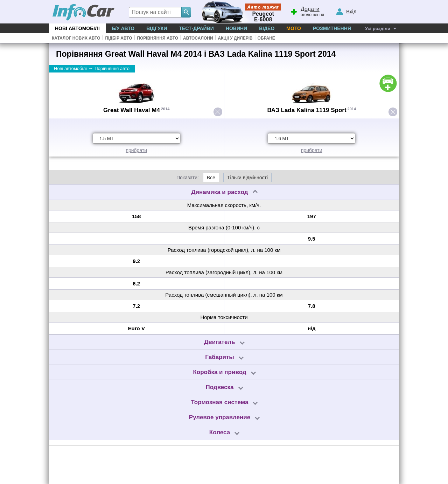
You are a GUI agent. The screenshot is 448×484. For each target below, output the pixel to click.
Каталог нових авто (76, 38)
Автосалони (198, 38)
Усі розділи (378, 29)
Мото (294, 28)
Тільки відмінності (247, 178)
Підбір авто (118, 38)
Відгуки (157, 28)
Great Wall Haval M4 (132, 110)
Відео (267, 28)
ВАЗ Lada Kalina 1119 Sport (307, 110)
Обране (266, 38)
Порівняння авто (157, 38)
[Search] (186, 12)
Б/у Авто (123, 28)
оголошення (307, 11)
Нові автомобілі (77, 28)
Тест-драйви (196, 28)
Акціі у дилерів (235, 38)
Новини (236, 28)
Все (211, 178)
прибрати (136, 150)
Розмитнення (332, 28)
